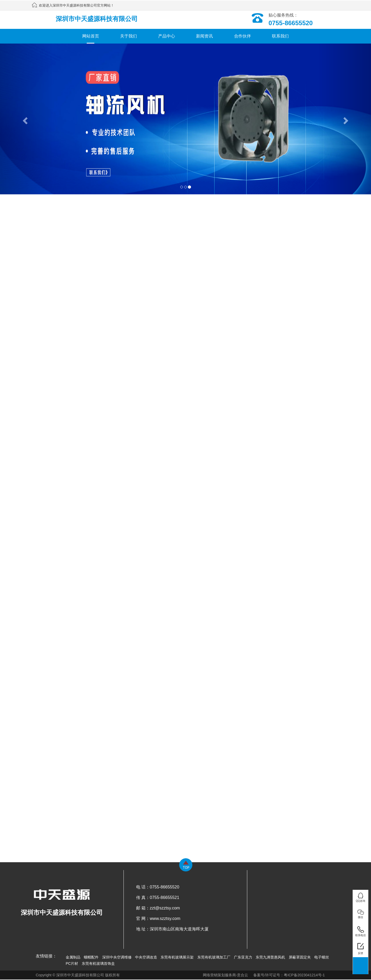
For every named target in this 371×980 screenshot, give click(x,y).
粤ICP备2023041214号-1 (304, 975)
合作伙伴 (243, 36)
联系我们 (280, 36)
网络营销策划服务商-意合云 (226, 975)
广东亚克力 (243, 957)
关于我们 (128, 36)
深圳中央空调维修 (117, 957)
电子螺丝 (322, 957)
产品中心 (167, 36)
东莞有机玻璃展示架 (177, 957)
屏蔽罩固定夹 (300, 957)
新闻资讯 (204, 36)
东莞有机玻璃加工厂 (214, 957)
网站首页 (91, 36)
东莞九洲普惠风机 (270, 957)
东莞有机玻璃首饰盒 (98, 963)
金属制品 (73, 957)
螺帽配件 (91, 957)
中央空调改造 (146, 957)
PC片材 (72, 963)
